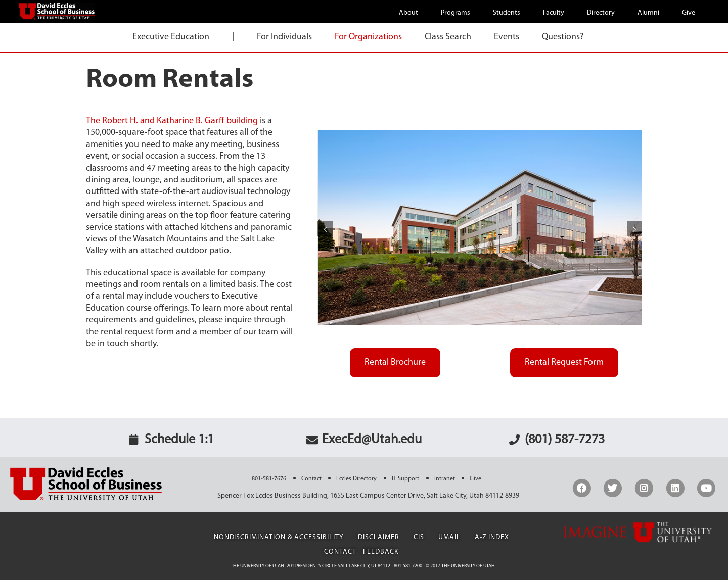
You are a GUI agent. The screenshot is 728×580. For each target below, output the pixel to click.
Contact (311, 479)
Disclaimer (379, 537)
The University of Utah (257, 566)
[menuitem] (415, 12)
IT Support (405, 479)
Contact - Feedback (361, 552)
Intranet (445, 479)
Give (475, 479)
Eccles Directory (356, 479)
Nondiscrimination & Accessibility (279, 537)
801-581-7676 (269, 479)
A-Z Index (492, 537)
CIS (419, 537)
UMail (449, 537)
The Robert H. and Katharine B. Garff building (172, 121)
